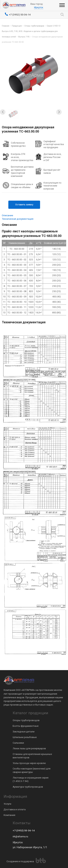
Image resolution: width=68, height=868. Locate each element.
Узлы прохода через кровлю (29, 763)
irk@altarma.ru (20, 836)
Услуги (7, 804)
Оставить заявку (24, 205)
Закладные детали (24, 731)
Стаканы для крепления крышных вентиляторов (32, 756)
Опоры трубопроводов (26, 720)
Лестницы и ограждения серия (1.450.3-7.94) (31, 779)
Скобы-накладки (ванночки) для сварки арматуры (32, 770)
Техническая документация (18, 219)
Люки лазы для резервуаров (29, 748)
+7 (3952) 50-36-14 (24, 830)
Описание (7, 215)
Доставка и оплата (15, 809)
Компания (9, 815)
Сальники (18, 743)
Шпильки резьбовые (25, 737)
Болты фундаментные (26, 726)
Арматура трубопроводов (28, 787)
